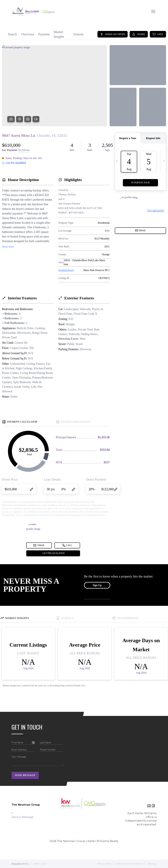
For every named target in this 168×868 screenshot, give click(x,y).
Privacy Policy (105, 864)
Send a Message (23, 817)
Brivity (25, 864)
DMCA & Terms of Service (130, 864)
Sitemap (152, 864)
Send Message (25, 775)
